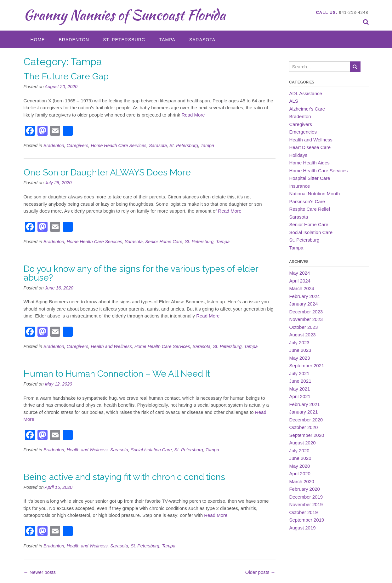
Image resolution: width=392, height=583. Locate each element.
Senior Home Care (164, 242)
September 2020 (307, 435)
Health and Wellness (111, 346)
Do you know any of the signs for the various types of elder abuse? (141, 273)
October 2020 (303, 427)
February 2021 (304, 404)
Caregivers (78, 146)
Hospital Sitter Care (310, 178)
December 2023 (306, 312)
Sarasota (202, 40)
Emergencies (303, 132)
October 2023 (303, 327)
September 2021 (307, 366)
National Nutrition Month (314, 194)
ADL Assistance (306, 93)
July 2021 (299, 373)
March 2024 (301, 288)
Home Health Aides (309, 163)
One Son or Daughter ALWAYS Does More (107, 172)
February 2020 (304, 489)
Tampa (167, 40)
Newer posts (40, 572)
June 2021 (300, 381)
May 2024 (299, 273)
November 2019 (306, 504)
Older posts (260, 572)
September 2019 (307, 520)
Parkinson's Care (307, 201)
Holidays (298, 155)
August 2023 (302, 335)
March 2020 (301, 481)
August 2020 (302, 443)
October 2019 (303, 512)
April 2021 (300, 396)
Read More (193, 115)
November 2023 (306, 319)
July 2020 (299, 451)
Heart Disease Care (310, 147)
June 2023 (300, 350)
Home (38, 40)
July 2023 (299, 343)
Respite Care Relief (310, 209)
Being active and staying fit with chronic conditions (124, 477)
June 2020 (300, 458)
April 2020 (300, 474)
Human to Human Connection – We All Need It (117, 374)
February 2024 (304, 296)
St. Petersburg (124, 40)
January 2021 (303, 412)
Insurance (299, 186)
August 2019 (302, 528)
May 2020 (299, 466)
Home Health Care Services (119, 146)
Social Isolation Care (151, 450)
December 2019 (306, 497)
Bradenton (74, 40)
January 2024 (303, 304)
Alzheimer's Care (307, 109)
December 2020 (306, 420)
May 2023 (299, 358)
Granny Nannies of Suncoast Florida (125, 15)
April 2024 (300, 281)
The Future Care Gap (66, 76)
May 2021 (299, 389)
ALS (293, 101)
